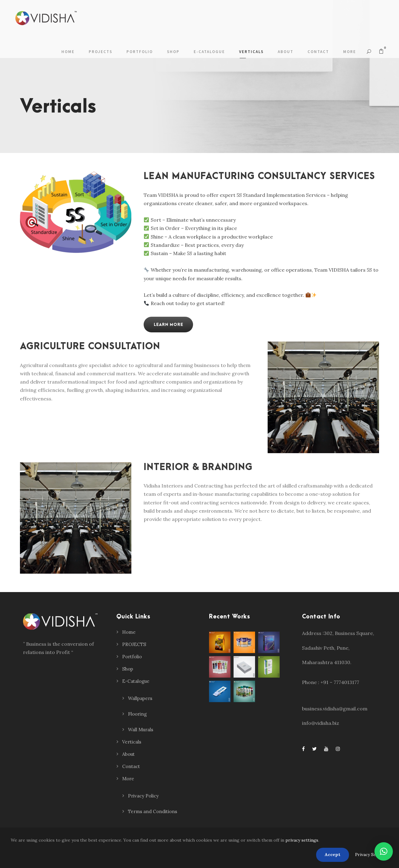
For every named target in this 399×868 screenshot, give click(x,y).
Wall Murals (141, 730)
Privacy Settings (372, 855)
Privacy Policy (143, 796)
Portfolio (140, 52)
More (350, 52)
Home (68, 52)
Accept (333, 855)
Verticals (251, 52)
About (286, 52)
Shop (173, 52)
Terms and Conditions (153, 811)
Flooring (137, 714)
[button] (384, 851)
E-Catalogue (209, 52)
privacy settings (302, 840)
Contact (318, 52)
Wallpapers (140, 698)
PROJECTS (101, 52)
